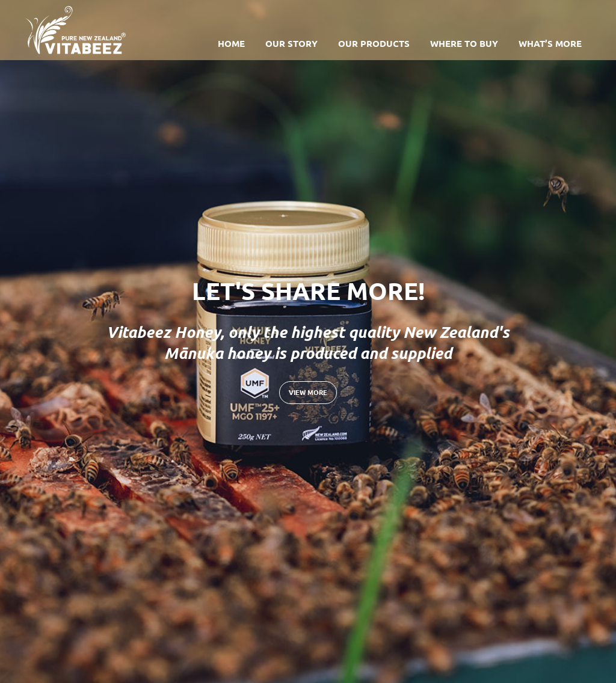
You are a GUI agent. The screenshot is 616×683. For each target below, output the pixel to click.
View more (308, 392)
